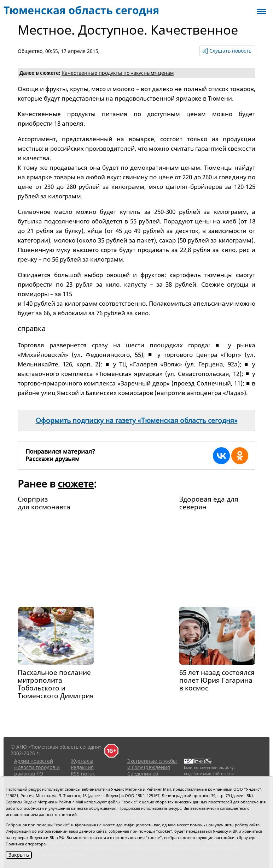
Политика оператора (26, 844)
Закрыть (19, 855)
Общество (30, 51)
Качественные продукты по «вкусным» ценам (118, 73)
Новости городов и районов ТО (37, 770)
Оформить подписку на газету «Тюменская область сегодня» (137, 420)
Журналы (82, 761)
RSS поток (83, 774)
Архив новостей (34, 761)
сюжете (76, 484)
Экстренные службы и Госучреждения (152, 764)
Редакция (82, 767)
